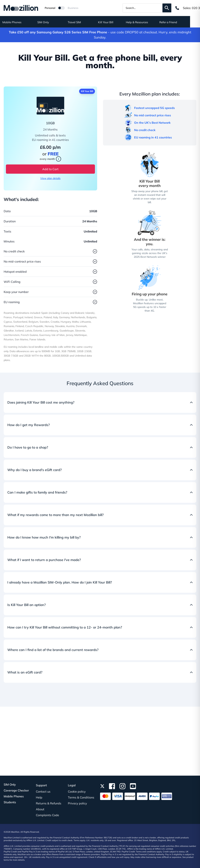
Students (10, 802)
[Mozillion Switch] (61, 8)
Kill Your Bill (116, 22)
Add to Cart (50, 169)
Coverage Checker (16, 790)
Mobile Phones (22, 22)
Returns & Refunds (49, 803)
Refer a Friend (178, 22)
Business (73, 8)
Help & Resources (147, 22)
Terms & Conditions (81, 797)
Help (39, 797)
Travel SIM (84, 22)
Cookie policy (77, 791)
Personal (50, 8)
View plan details (50, 178)
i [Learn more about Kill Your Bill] (59, 159)
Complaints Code (47, 815)
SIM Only (53, 22)
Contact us (43, 791)
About (40, 809)
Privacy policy (77, 803)
